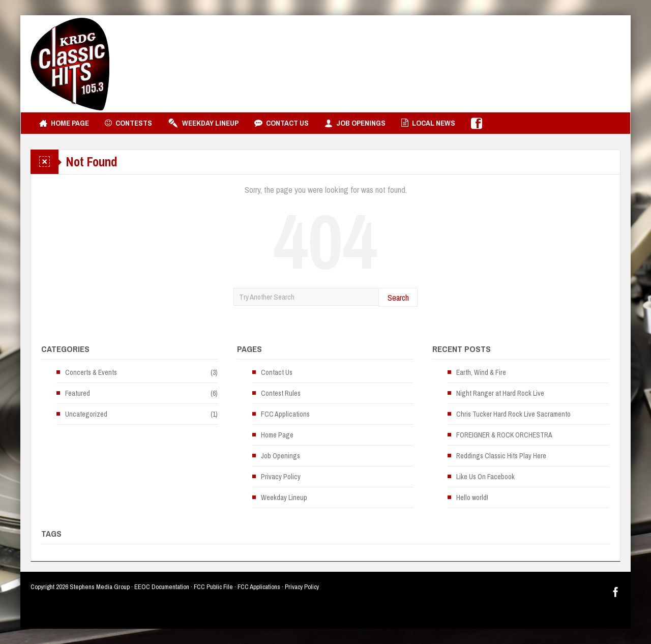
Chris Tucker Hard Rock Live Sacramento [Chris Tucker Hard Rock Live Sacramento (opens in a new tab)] (513, 414)
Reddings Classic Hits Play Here (501, 456)
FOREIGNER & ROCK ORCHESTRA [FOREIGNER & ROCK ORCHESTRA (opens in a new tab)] (504, 435)
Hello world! (472, 497)
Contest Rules (281, 393)
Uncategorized (86, 414)
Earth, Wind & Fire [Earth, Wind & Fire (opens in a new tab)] (481, 372)
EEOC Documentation (162, 587)
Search (398, 297)
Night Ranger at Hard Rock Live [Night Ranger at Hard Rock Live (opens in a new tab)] (500, 393)
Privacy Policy (281, 477)
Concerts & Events (91, 372)
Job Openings (355, 123)
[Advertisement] (435, 64)
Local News (428, 123)
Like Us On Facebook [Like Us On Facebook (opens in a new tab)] (485, 477)
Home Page (64, 123)
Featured (78, 393)
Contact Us (282, 123)
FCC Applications (285, 414)
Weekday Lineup (203, 123)
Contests (128, 123)
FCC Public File (213, 587)
